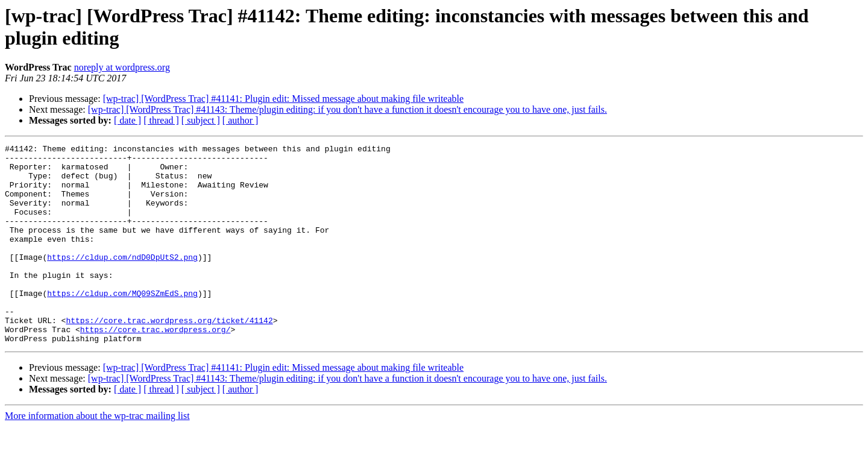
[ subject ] (201, 120)
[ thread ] (161, 120)
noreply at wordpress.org (122, 67)
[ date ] (127, 120)
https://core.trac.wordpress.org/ (156, 367)
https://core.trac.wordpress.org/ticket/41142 (169, 356)
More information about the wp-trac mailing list (97, 455)
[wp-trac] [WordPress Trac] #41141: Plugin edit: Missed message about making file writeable (283, 99)
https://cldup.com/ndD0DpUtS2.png (122, 280)
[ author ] (241, 120)
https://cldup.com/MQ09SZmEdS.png (122, 324)
